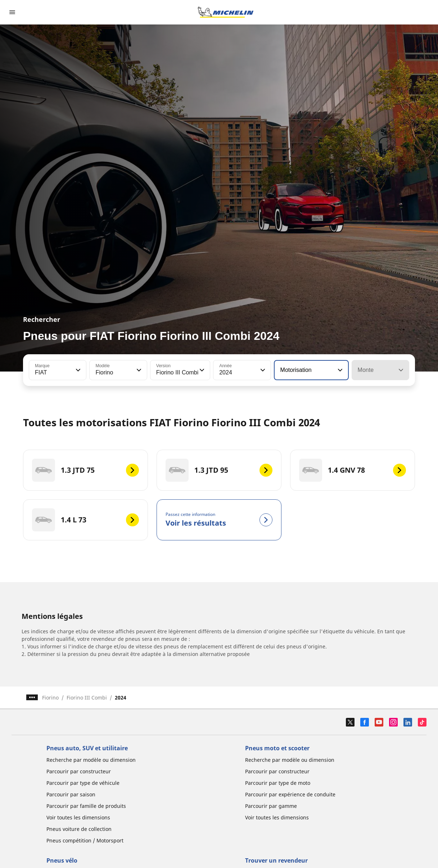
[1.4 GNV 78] (353, 470)
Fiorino (50, 698)
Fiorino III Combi (87, 698)
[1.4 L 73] (85, 520)
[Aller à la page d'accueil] (226, 12)
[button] (77, 370)
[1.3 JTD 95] (219, 470)
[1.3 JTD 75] (85, 470)
